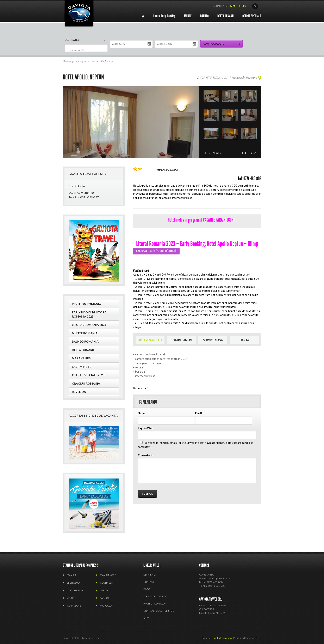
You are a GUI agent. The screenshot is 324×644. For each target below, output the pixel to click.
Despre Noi (150, 575)
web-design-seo (223, 638)
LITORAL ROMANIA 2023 (89, 325)
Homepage (68, 62)
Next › (217, 153)
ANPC (146, 618)
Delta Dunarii (83, 350)
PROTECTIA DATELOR (155, 604)
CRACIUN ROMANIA (86, 383)
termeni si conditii (155, 596)
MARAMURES (81, 358)
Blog (147, 589)
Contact (149, 582)
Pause (252, 153)
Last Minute (82, 367)
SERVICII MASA (213, 340)
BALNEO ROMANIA (85, 341)
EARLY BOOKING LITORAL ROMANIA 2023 (90, 314)
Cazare (82, 62)
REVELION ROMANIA (86, 304)
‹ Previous (242, 153)
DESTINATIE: (72, 40)
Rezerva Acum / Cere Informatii (156, 251)
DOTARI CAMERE (181, 340)
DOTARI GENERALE (150, 340)
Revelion (79, 392)
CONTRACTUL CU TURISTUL (159, 611)
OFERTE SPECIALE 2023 (88, 375)
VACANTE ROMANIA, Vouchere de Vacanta (227, 78)
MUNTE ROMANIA (85, 333)
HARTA (244, 340)
